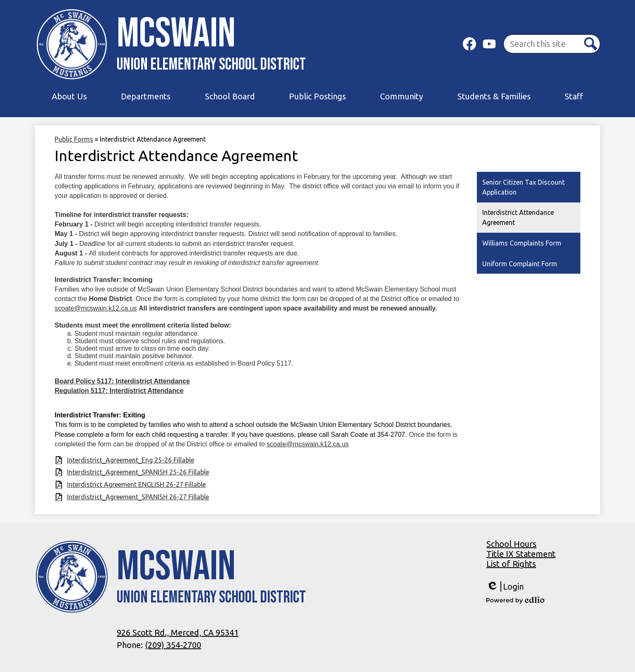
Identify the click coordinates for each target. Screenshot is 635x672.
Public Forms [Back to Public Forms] (74, 139)
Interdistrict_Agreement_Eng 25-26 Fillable (131, 460)
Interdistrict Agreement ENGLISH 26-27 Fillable (136, 484)
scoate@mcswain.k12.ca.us (96, 308)
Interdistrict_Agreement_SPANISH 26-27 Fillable (138, 497)
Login (505, 586)
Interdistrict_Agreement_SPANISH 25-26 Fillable (138, 472)
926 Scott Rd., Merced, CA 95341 (178, 632)
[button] (69, 96)
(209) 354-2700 (173, 645)
